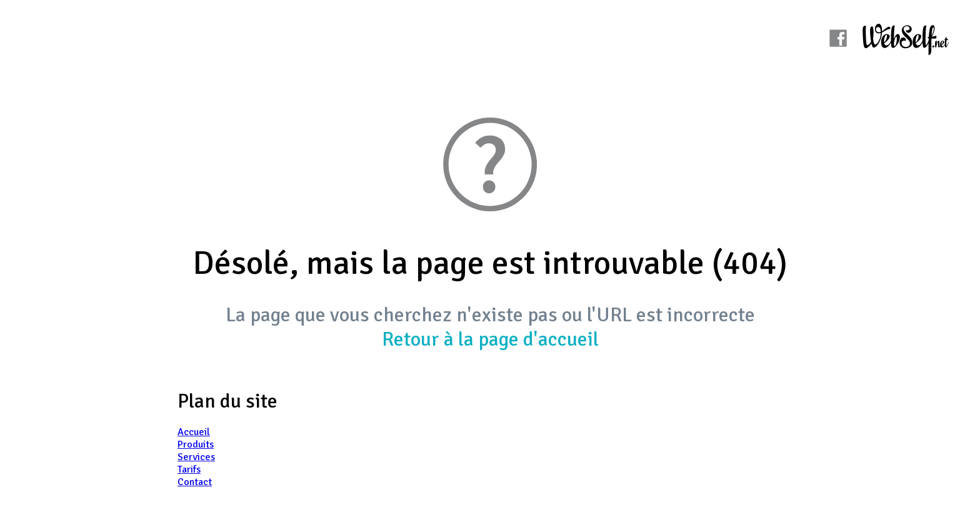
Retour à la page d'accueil (490, 339)
